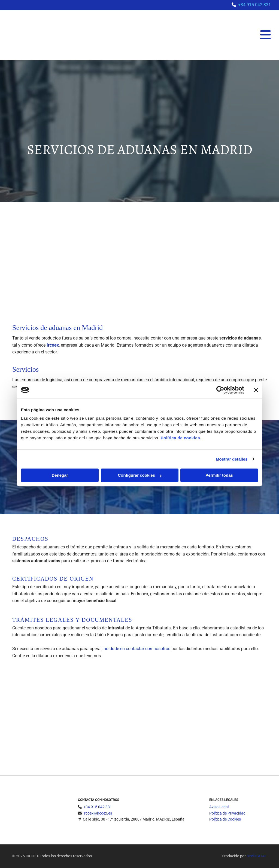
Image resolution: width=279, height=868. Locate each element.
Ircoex (53, 345)
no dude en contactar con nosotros (137, 649)
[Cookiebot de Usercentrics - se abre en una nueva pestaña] (220, 390)
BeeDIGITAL (257, 856)
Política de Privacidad (227, 813)
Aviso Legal (219, 807)
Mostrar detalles (232, 459)
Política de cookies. (181, 438)
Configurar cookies (140, 475)
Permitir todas (219, 475)
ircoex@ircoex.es (98, 813)
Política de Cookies (225, 819)
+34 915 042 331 (254, 5)
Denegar (60, 475)
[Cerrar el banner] (256, 390)
